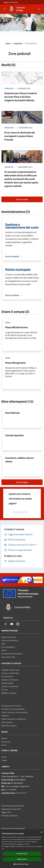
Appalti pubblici (8, 683)
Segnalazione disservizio (11, 809)
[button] (22, 864)
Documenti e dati (8, 657)
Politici (4, 650)
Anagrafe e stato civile (10, 670)
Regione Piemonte (11, 2)
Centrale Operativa (14, 435)
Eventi (4, 757)
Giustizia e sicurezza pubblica (13, 709)
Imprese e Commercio (10, 680)
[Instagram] (18, 624)
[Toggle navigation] (5, 9)
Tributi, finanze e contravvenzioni (15, 712)
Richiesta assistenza (10, 816)
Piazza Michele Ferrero (16, 327)
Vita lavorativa (7, 676)
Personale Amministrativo (12, 654)
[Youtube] (12, 624)
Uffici (3, 644)
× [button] (41, 832)
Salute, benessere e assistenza (14, 719)
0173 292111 (21, 793)
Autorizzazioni (7, 722)
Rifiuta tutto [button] (22, 859)
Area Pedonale (12, 413)
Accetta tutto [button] (22, 854)
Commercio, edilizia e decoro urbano (19, 460)
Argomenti (18, 43)
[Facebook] (6, 624)
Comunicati (9, 88)
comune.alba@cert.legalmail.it (18, 786)
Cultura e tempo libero (10, 673)
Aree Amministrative (10, 640)
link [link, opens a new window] (3, 849)
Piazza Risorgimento (15, 363)
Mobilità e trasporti (9, 693)
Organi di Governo (9, 637)
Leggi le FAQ (6, 812)
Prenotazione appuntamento (13, 806)
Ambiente (5, 716)
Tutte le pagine (22, 482)
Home (8, 43)
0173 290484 (11, 790)
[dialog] (22, 849)
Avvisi (4, 745)
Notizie (4, 738)
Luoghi (4, 760)
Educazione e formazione (11, 706)
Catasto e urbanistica (10, 686)
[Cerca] (39, 9)
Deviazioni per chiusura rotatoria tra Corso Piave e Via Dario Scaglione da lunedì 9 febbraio (21, 97)
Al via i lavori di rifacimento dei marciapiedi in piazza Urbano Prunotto (20, 136)
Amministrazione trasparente (13, 828)
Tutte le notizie (22, 199)
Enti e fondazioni (8, 647)
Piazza (8, 322)
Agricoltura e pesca (9, 726)
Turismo (5, 690)
